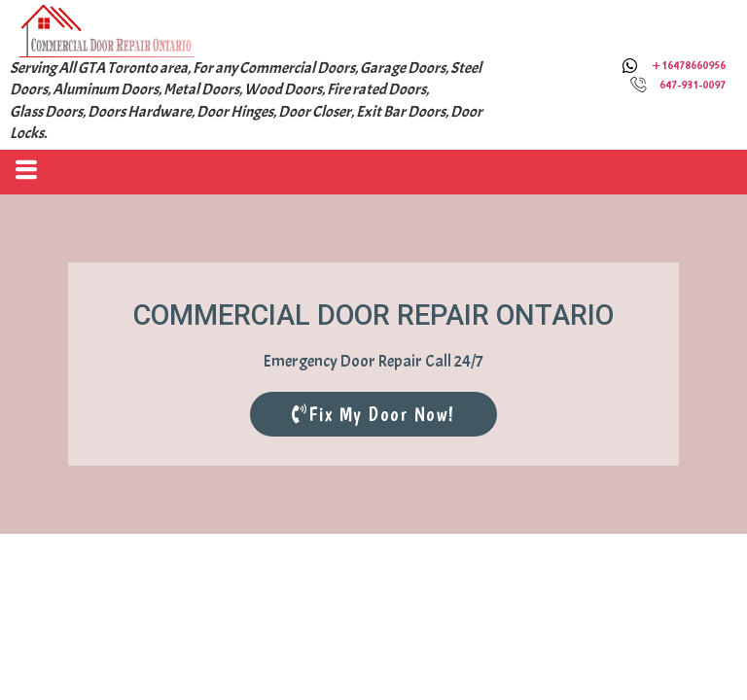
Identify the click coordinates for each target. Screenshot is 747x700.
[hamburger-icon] (22, 172)
